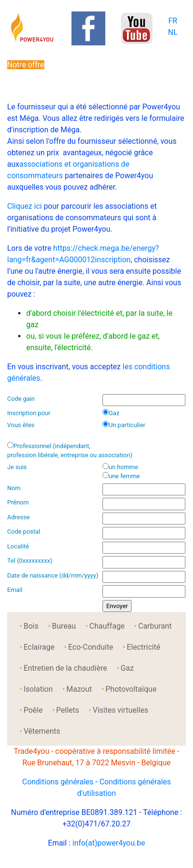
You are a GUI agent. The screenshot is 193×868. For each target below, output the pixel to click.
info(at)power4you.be (109, 843)
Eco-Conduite (91, 647)
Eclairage (39, 647)
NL (173, 32)
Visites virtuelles (120, 710)
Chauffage (107, 626)
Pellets (68, 710)
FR (173, 21)
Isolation (38, 689)
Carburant (155, 626)
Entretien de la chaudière (65, 668)
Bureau (64, 626)
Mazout (79, 689)
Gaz (127, 668)
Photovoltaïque (131, 689)
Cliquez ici (25, 206)
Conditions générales (58, 782)
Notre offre (26, 65)
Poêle (33, 710)
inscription (113, 260)
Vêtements (42, 731)
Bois (31, 626)
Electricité (143, 647)
